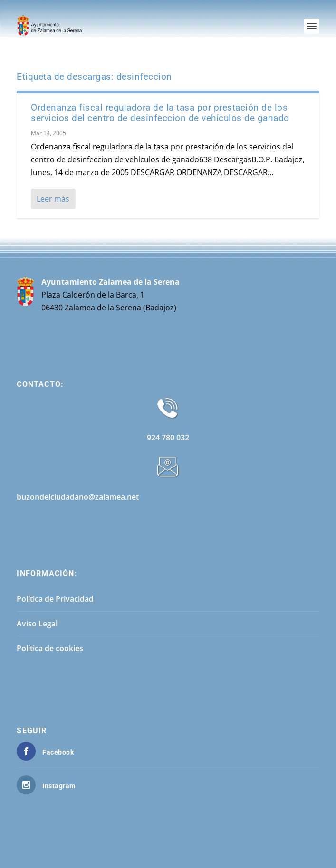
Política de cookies (50, 648)
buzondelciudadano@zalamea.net (78, 497)
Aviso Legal (37, 624)
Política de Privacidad (55, 599)
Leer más (53, 199)
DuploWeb (274, 855)
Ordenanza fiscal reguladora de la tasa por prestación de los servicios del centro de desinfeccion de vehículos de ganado (160, 113)
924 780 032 (168, 438)
